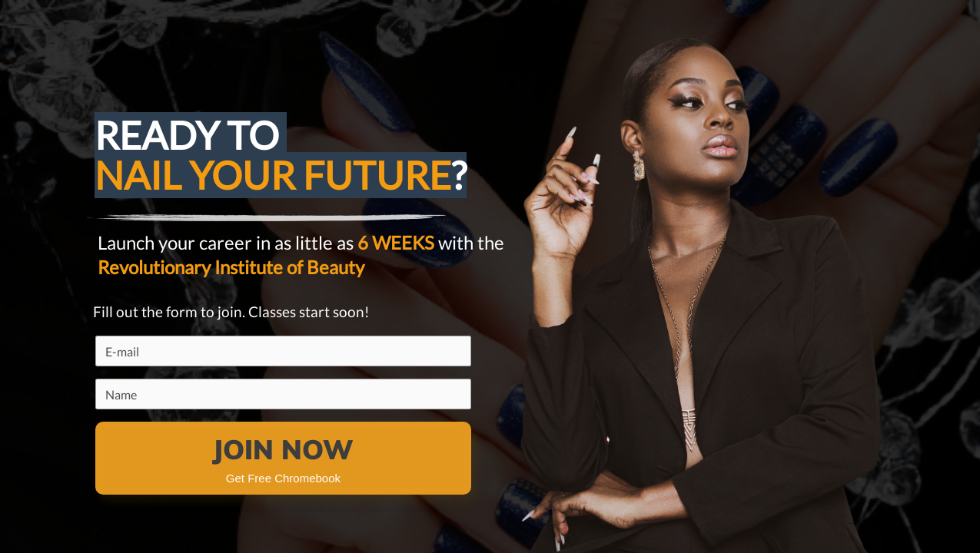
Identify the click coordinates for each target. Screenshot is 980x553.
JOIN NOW (283, 449)
